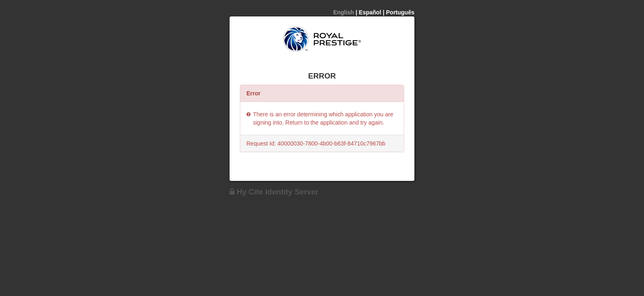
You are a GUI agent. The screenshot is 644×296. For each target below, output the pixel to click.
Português (400, 12)
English (344, 12)
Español (370, 12)
